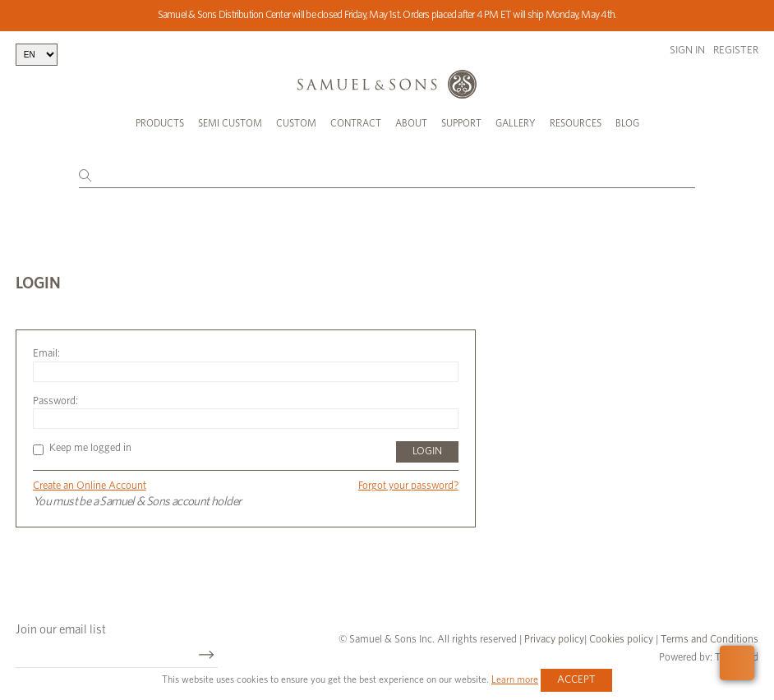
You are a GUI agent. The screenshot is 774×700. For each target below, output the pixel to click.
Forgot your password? (408, 486)
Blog (627, 123)
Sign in (687, 51)
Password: (55, 401)
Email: (46, 354)
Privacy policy (554, 640)
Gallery (516, 123)
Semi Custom (230, 123)
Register (736, 51)
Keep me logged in (82, 448)
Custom (296, 123)
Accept (576, 680)
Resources (576, 123)
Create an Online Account (90, 486)
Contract (356, 123)
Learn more (515, 679)
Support (461, 123)
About (411, 123)
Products (160, 123)
